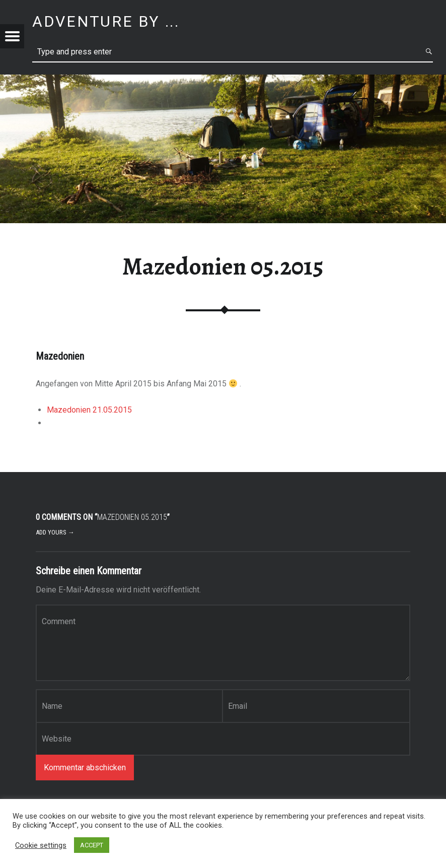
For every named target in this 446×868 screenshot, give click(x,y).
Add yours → (55, 532)
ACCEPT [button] (92, 845)
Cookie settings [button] (41, 845)
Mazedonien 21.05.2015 (89, 410)
